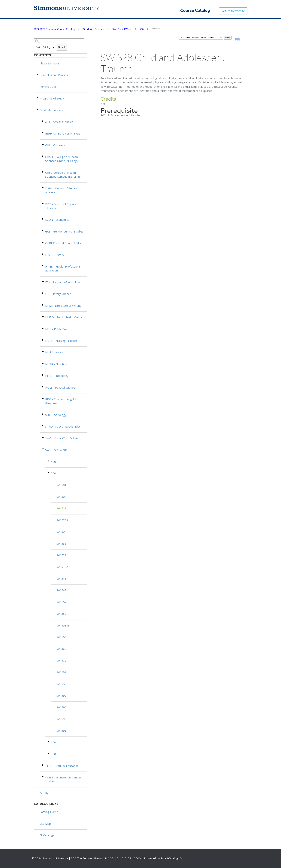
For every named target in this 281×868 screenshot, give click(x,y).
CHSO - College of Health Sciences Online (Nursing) (62, 159)
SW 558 (61, 614)
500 (142, 29)
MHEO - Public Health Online (64, 317)
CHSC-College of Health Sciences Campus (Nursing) (63, 175)
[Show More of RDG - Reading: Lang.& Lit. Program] (43, 398)
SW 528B (62, 532)
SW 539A (62, 567)
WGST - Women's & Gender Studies (63, 779)
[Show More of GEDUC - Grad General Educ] (43, 242)
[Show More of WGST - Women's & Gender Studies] (43, 777)
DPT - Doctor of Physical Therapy (61, 206)
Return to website (233, 11)
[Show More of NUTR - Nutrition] (43, 363)
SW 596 (61, 719)
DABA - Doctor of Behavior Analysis (62, 190)
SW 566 (61, 637)
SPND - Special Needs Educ (63, 426)
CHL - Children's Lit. (58, 145)
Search (62, 47)
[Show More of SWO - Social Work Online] (43, 438)
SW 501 (61, 485)
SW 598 (61, 730)
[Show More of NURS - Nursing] (43, 352)
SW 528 (61, 508)
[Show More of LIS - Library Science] (43, 293)
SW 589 (61, 684)
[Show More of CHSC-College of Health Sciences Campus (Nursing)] (43, 172)
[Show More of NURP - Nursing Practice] (43, 340)
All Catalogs (47, 835)
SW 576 (61, 660)
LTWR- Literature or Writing (63, 306)
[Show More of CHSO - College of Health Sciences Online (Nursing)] (43, 156)
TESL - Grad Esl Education (62, 766)
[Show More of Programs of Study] (38, 98)
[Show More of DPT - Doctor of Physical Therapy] (43, 203)
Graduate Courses (94, 29)
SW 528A (62, 520)
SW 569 (61, 649)
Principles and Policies (54, 75)
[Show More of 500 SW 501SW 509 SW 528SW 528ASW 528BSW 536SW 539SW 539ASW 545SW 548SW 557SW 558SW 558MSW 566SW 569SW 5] (49, 473)
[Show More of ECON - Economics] (43, 219)
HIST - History (55, 255)
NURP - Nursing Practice (61, 341)
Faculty (44, 793)
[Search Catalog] (59, 41)
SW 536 (61, 544)
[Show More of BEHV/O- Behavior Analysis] (43, 133)
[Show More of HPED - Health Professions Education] (43, 266)
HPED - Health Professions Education (63, 268)
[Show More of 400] (49, 461)
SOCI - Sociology (56, 415)
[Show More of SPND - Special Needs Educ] (43, 426)
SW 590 (61, 695)
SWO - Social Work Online (61, 438)
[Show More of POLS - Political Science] (43, 387)
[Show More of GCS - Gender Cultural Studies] (43, 231)
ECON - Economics (57, 220)
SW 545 (61, 579)
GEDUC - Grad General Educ (63, 243)
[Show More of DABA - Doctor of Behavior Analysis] (43, 188)
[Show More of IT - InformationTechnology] (43, 281)
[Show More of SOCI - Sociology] (43, 414)
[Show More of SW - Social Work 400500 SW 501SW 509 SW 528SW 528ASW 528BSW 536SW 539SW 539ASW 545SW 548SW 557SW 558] (43, 449)
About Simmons (50, 63)
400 (53, 462)
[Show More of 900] (49, 753)
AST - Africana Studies (59, 122)
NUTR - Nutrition (56, 364)
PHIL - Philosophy (57, 376)
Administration (49, 87)
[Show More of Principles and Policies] (38, 74)
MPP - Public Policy (57, 329)
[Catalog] (201, 38)
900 (53, 754)
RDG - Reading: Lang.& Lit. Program (62, 401)
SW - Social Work (122, 29)
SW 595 (61, 707)
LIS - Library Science (58, 294)
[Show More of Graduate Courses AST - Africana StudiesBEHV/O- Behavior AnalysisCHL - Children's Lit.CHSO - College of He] (38, 109)
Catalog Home (49, 812)
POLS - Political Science (60, 387)
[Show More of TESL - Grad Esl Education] (43, 765)
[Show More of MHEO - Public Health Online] (43, 317)
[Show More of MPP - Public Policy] (43, 328)
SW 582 (61, 672)
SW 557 (61, 602)
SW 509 (61, 497)
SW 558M (63, 625)
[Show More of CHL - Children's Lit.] (43, 145)
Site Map (45, 824)
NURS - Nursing (55, 352)
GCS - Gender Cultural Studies (64, 231)
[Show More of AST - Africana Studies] (43, 121)
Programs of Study (52, 98)
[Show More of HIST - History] (43, 254)
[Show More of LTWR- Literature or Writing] (43, 305)
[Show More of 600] (49, 742)
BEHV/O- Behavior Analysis (63, 133)
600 (53, 742)
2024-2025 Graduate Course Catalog (54, 29)
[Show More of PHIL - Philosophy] (43, 375)
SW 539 (61, 555)
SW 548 (61, 590)
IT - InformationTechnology (63, 282)
